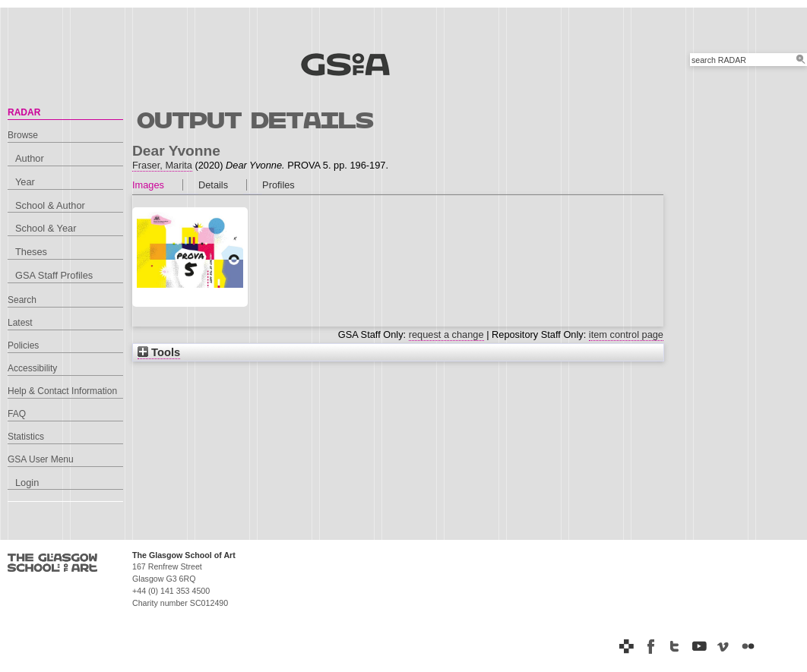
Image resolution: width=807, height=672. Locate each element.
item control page (626, 334)
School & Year (46, 228)
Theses (31, 252)
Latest (20, 323)
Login (27, 483)
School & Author (50, 205)
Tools (159, 352)
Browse (23, 135)
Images (148, 185)
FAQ (17, 414)
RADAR (24, 112)
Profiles (278, 185)
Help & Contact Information (62, 391)
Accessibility (32, 368)
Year (25, 182)
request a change (446, 334)
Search (22, 300)
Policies (23, 345)
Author (30, 158)
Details (213, 185)
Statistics (26, 437)
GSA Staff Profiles (54, 275)
